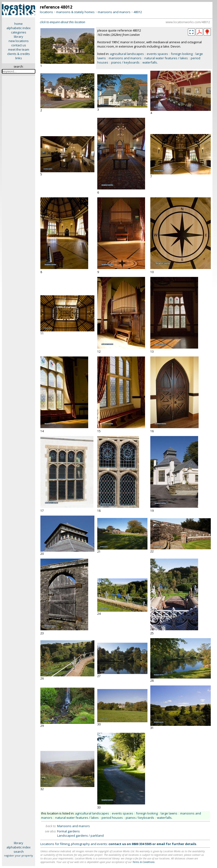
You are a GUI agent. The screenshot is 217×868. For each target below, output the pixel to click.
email (161, 844)
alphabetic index (19, 28)
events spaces (157, 54)
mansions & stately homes (75, 12)
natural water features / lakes (166, 58)
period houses (112, 818)
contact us (19, 45)
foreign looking (182, 54)
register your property (19, 855)
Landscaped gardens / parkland (80, 836)
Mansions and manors (73, 826)
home (19, 24)
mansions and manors (114, 12)
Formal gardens (68, 831)
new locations (19, 41)
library (19, 37)
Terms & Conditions (144, 862)
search (19, 852)
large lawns (169, 813)
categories (19, 32)
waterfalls (150, 62)
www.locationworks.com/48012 (188, 22)
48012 (138, 12)
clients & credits (19, 54)
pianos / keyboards (125, 62)
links (19, 58)
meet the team (19, 49)
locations (46, 12)
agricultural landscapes (127, 54)
